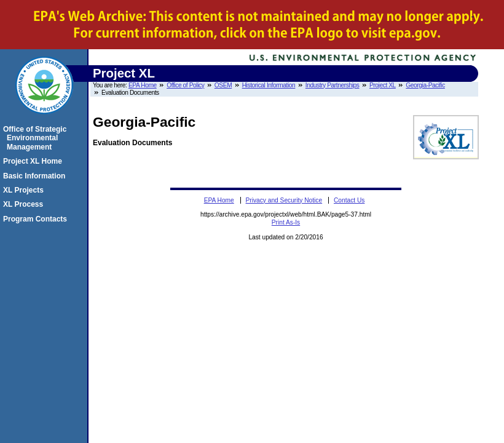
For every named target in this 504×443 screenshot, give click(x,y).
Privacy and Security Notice (284, 200)
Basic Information (36, 176)
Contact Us (349, 200)
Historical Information (269, 85)
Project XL (383, 85)
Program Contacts (37, 219)
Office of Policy (185, 85)
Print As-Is (286, 222)
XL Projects (25, 190)
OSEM (223, 85)
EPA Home (143, 85)
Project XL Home (34, 161)
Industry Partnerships (333, 85)
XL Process (25, 204)
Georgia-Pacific (425, 85)
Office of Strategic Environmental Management (37, 138)
